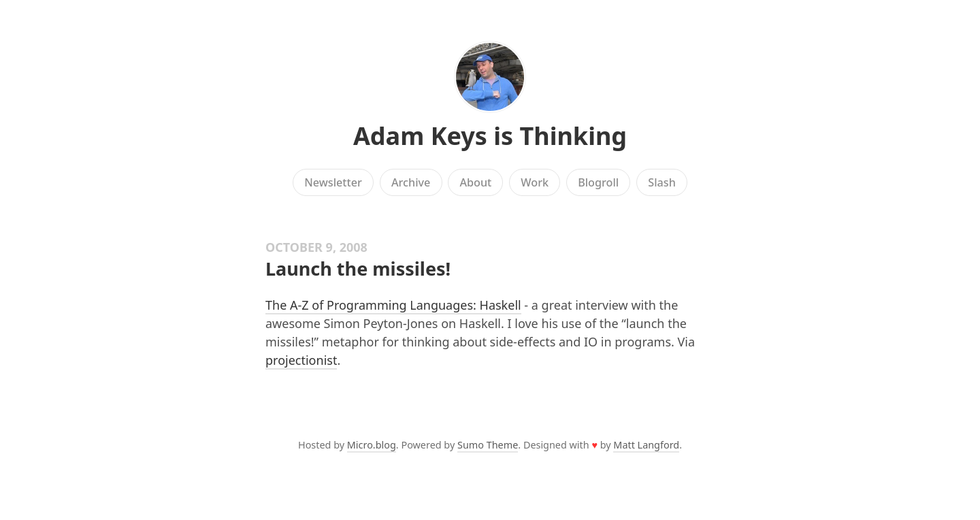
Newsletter (333, 182)
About (475, 182)
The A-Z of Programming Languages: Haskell (393, 305)
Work (535, 182)
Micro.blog (372, 445)
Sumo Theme (488, 445)
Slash (662, 182)
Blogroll (598, 182)
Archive (411, 182)
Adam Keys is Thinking (490, 136)
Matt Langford (646, 445)
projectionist (301, 360)
